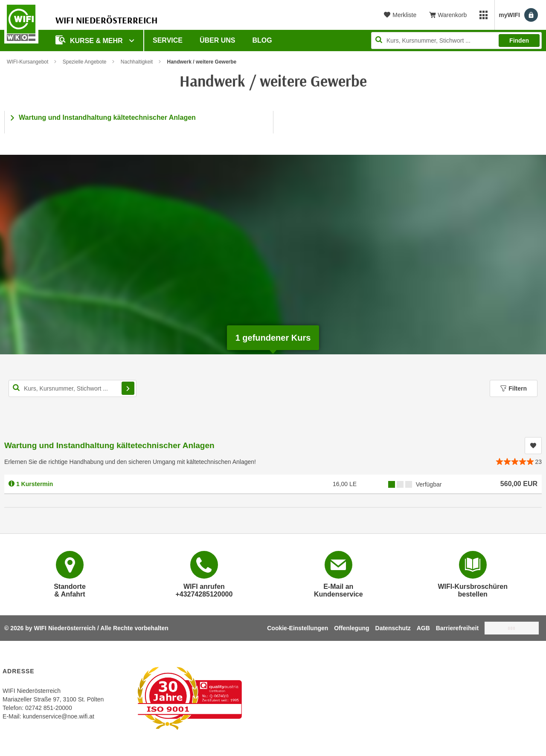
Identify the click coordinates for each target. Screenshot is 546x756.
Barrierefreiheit (457, 628)
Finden (519, 41)
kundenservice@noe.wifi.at (58, 716)
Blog (262, 40)
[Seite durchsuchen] (456, 41)
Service (168, 40)
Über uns (218, 40)
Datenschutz (393, 628)
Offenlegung (351, 628)
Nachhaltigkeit (137, 62)
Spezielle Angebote (85, 62)
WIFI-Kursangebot (28, 62)
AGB (423, 628)
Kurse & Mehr (90, 40)
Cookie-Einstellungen (298, 628)
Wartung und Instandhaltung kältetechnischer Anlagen (107, 117)
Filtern (514, 388)
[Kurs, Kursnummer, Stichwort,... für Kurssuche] (73, 388)
